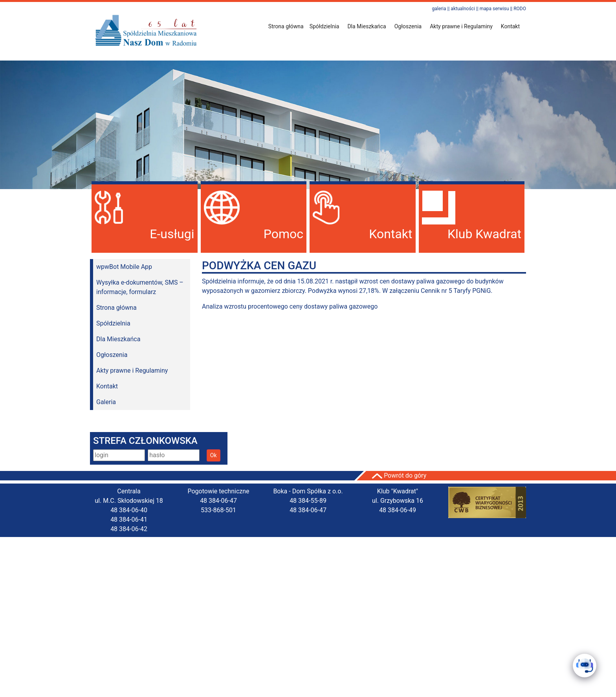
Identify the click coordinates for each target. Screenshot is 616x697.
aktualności (463, 9)
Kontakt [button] (510, 26)
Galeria (106, 402)
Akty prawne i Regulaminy (132, 371)
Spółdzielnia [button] (324, 26)
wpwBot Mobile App (124, 267)
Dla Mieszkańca (118, 339)
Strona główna (286, 26)
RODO (520, 9)
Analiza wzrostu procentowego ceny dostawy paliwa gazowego (290, 306)
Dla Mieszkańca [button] (367, 26)
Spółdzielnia (113, 323)
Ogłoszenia (112, 355)
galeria (439, 9)
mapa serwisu (494, 9)
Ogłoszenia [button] (408, 26)
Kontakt (107, 386)
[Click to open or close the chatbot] (585, 666)
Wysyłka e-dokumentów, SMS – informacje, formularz (140, 287)
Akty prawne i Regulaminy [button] (461, 26)
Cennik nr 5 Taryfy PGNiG (456, 291)
